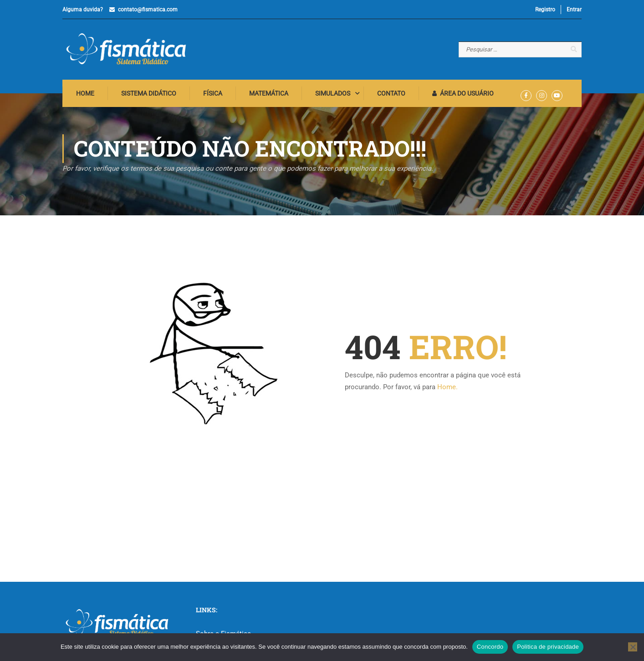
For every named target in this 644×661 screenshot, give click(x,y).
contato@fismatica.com (148, 10)
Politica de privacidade (548, 647)
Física (213, 93)
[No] (633, 647)
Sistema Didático (149, 93)
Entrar (574, 10)
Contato (391, 93)
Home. (447, 387)
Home (85, 93)
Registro (545, 10)
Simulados (333, 93)
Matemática (269, 93)
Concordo (490, 647)
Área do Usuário (463, 93)
